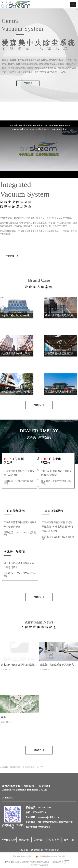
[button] (73, 4)
